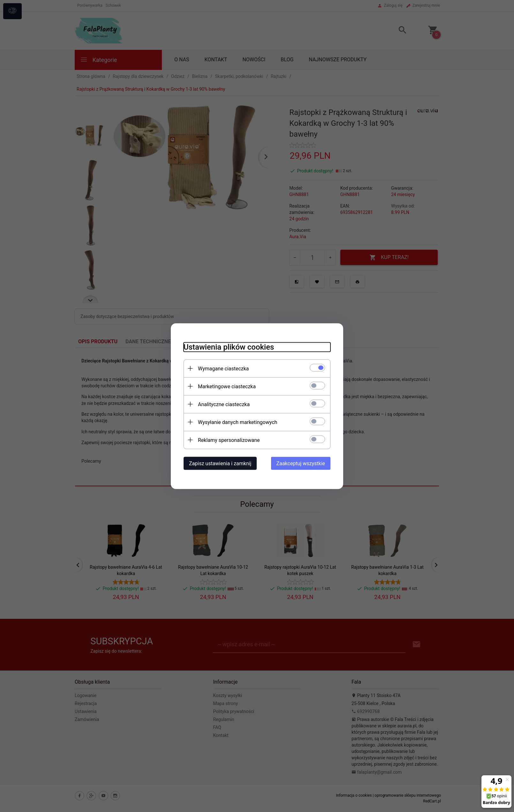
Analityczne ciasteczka (224, 404)
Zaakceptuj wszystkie (301, 463)
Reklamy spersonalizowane (229, 440)
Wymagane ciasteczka (223, 368)
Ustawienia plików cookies (229, 347)
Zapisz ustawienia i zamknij (220, 463)
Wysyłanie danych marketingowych (238, 422)
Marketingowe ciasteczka (227, 386)
